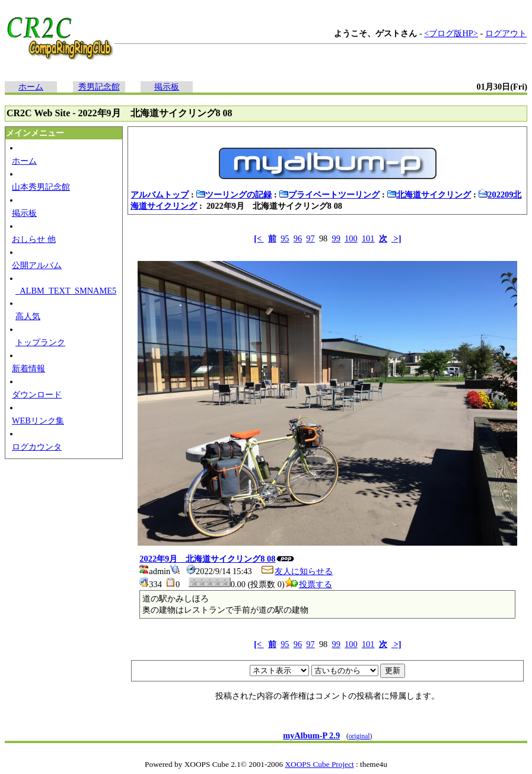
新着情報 (28, 368)
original (359, 736)
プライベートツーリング (329, 195)
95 (285, 238)
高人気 (28, 316)
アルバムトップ (160, 195)
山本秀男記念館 (41, 187)
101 (368, 238)
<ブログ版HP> (451, 33)
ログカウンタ (37, 447)
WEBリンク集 (38, 421)
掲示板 (167, 87)
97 (310, 238)
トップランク (40, 342)
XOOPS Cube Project (319, 764)
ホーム (31, 87)
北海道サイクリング (429, 195)
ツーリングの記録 (234, 195)
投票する (308, 584)
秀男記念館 (99, 87)
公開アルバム (37, 265)
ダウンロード (37, 394)
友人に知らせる (297, 571)
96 (298, 238)
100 (351, 238)
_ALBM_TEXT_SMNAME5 (66, 291)
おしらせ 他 (34, 239)
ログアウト (506, 33)
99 (336, 238)
